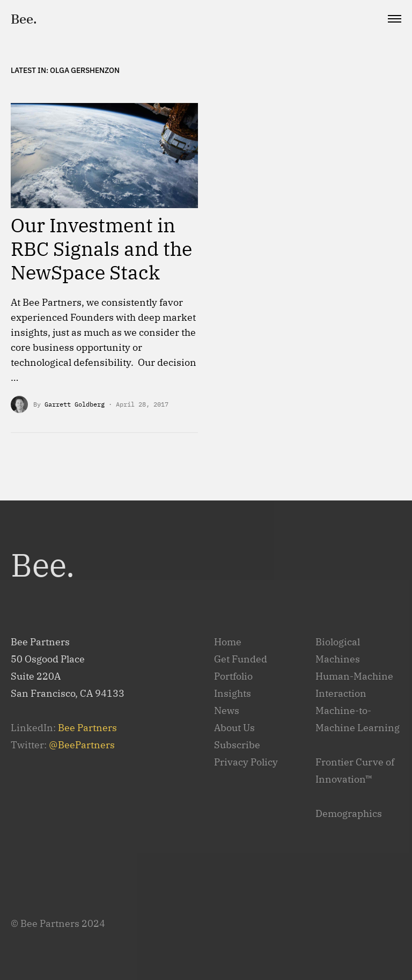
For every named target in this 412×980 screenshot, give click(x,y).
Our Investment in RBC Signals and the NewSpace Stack (101, 249)
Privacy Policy (246, 762)
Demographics (349, 813)
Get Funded (241, 659)
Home (228, 642)
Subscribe (237, 745)
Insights (233, 693)
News (227, 710)
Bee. (24, 19)
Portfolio (233, 676)
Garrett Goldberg (75, 404)
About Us (234, 728)
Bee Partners (87, 728)
